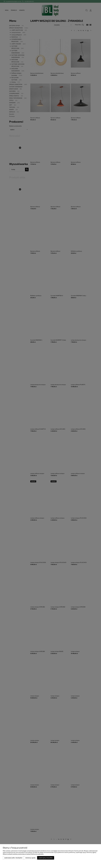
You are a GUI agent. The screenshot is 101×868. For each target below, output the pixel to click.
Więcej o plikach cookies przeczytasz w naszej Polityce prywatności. (23, 854)
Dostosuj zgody (30, 858)
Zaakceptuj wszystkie (46, 858)
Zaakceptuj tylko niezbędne (13, 858)
